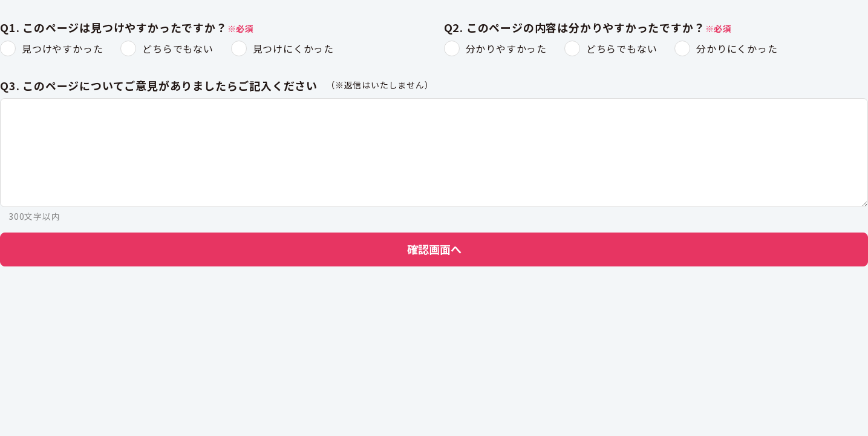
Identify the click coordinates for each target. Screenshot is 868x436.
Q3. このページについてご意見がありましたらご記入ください (159, 86)
